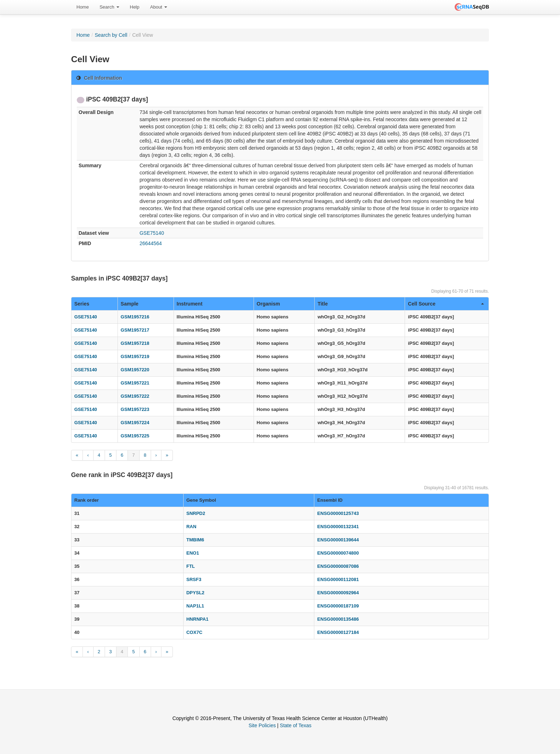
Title (323, 304)
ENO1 (193, 553)
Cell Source (446, 304)
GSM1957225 (135, 436)
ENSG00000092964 (338, 593)
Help (135, 7)
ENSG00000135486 (338, 619)
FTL (191, 566)
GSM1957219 (135, 356)
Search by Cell (111, 35)
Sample (130, 304)
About (159, 7)
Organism (268, 304)
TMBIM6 (195, 540)
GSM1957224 (135, 423)
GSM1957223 (135, 409)
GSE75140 (152, 233)
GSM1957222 (135, 396)
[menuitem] (83, 7)
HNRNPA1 (197, 619)
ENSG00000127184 (338, 632)
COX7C (194, 632)
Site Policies (262, 725)
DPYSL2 (196, 593)
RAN (191, 527)
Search (109, 7)
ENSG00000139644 (338, 540)
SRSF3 (194, 579)
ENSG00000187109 (338, 606)
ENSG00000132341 (338, 527)
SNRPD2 (196, 513)
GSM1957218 (135, 343)
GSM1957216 (135, 317)
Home (83, 7)
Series (82, 304)
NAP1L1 (195, 606)
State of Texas (296, 725)
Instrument (190, 304)
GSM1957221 (135, 383)
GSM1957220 (135, 370)
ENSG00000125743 (338, 513)
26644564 (151, 243)
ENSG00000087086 (338, 566)
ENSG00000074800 (338, 553)
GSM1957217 (135, 330)
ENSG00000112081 (338, 579)
